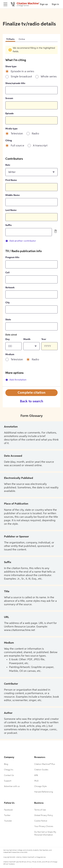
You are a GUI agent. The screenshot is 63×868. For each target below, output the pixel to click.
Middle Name (13, 195)
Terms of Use (40, 810)
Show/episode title (15, 83)
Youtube (8, 821)
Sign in (55, 4)
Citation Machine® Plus (45, 764)
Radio (35, 134)
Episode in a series (22, 72)
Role (8, 165)
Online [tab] (22, 39)
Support (8, 781)
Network (10, 288)
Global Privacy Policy (44, 815)
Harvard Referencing (44, 792)
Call (7, 273)
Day (8, 339)
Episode (10, 114)
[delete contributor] (56, 231)
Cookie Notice (41, 821)
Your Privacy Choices (44, 826)
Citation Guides (41, 770)
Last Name (11, 210)
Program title (12, 257)
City (8, 303)
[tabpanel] (32, 216)
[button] (32, 172)
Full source (17, 146)
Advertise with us (12, 786)
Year (44, 339)
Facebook (8, 810)
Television (17, 134)
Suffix (8, 225)
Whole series (49, 77)
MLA (36, 781)
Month (27, 339)
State (8, 320)
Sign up (44, 4)
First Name (11, 180)
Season (9, 98)
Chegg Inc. (9, 770)
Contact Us (9, 775)
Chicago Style (40, 786)
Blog (6, 764)
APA (36, 775)
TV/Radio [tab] (10, 39)
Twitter (7, 815)
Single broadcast (21, 77)
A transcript (40, 146)
